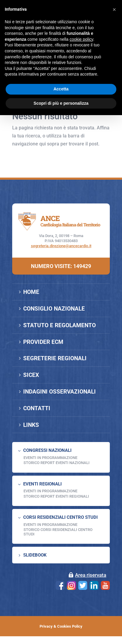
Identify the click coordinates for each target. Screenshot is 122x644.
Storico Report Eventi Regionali (56, 496)
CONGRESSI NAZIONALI (47, 450)
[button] (114, 10)
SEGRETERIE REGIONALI (55, 358)
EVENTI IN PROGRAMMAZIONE (50, 458)
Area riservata (91, 575)
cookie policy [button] (81, 39)
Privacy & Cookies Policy (61, 626)
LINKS (31, 425)
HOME (31, 292)
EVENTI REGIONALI (42, 484)
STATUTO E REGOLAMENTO (60, 325)
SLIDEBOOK (35, 555)
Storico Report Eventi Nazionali (57, 463)
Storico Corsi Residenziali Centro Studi (58, 532)
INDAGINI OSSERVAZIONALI (60, 392)
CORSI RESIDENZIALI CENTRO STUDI (60, 517)
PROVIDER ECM (43, 342)
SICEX (31, 375)
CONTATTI (37, 408)
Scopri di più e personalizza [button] (61, 103)
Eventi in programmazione (50, 525)
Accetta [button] (61, 89)
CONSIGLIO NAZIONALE (54, 309)
